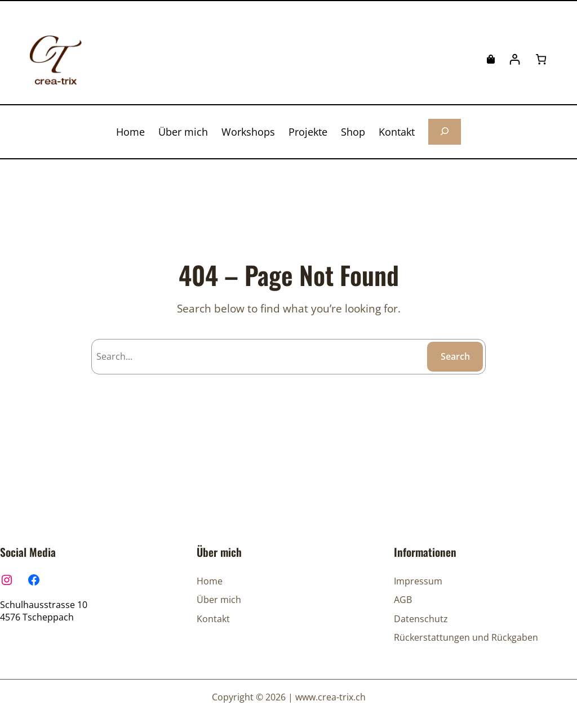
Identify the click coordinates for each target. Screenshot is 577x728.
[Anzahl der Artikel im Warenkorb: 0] (541, 59)
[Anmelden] (515, 59)
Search (455, 356)
